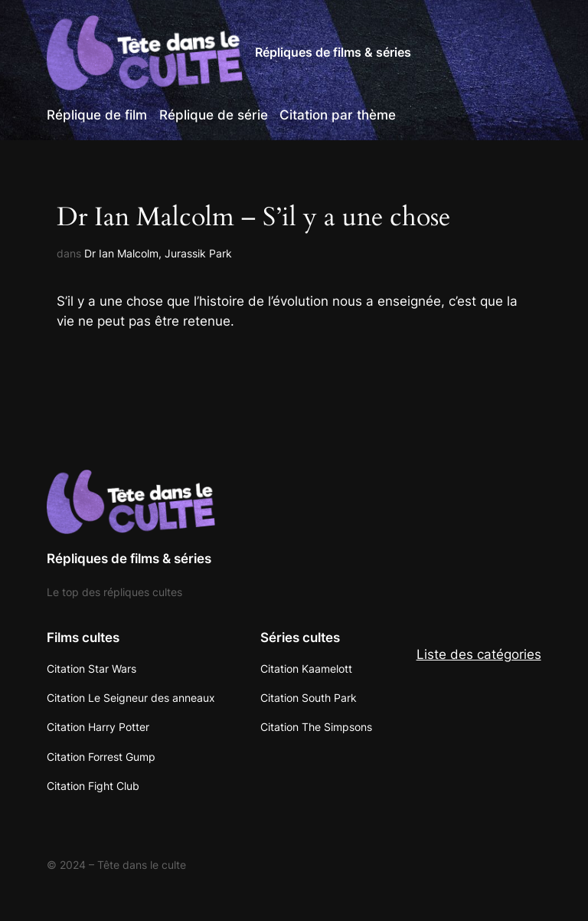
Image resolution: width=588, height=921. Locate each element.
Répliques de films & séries (333, 52)
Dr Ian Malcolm (121, 253)
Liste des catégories (479, 654)
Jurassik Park (198, 253)
